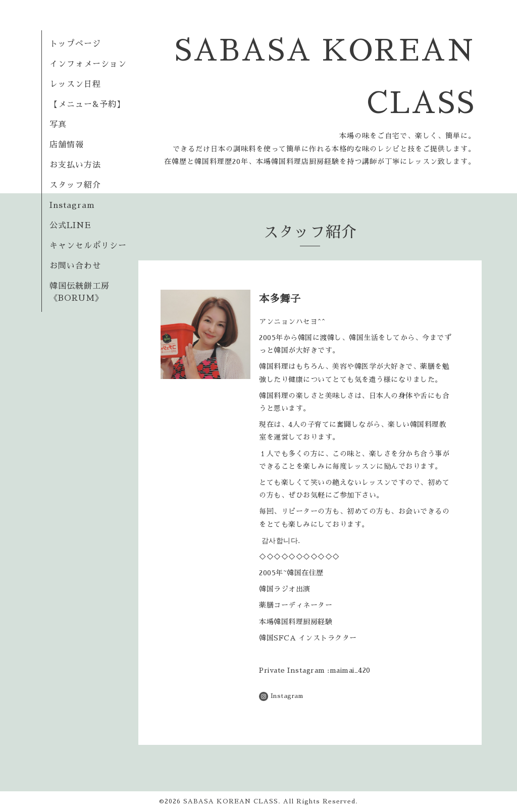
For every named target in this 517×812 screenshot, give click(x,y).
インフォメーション (88, 64)
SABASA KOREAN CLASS (231, 801)
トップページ (75, 44)
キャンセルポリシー (88, 246)
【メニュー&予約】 (87, 104)
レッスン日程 (75, 84)
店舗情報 (67, 145)
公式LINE (70, 226)
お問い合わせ (75, 266)
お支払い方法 (75, 165)
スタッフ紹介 (75, 185)
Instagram (72, 205)
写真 (58, 125)
